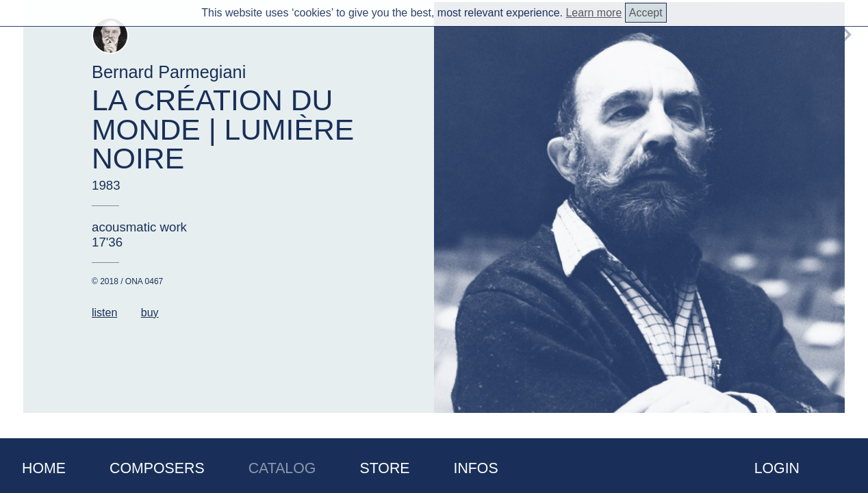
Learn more (593, 13)
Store (384, 468)
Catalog (282, 468)
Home (44, 468)
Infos (476, 468)
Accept (646, 13)
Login (777, 468)
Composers (157, 468)
